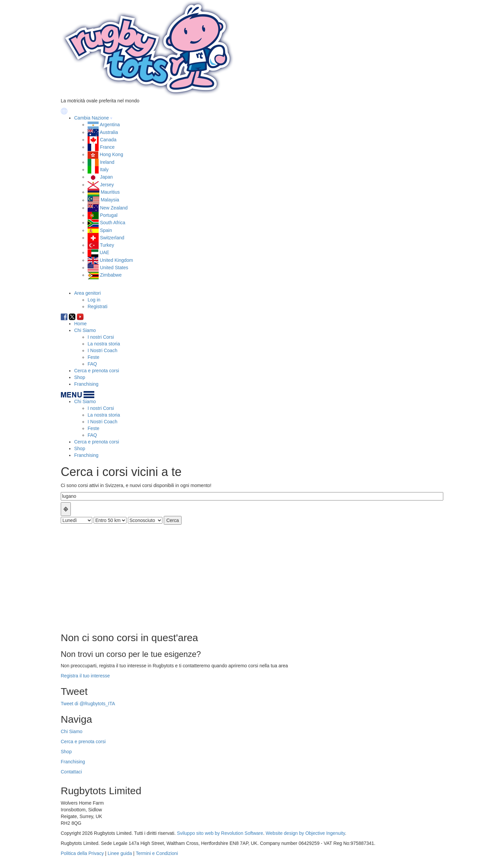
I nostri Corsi (101, 337)
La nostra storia (104, 344)
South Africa (113, 223)
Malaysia (110, 200)
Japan (106, 177)
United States (114, 268)
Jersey (107, 185)
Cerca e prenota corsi (97, 371)
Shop (80, 377)
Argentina (110, 125)
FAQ (92, 364)
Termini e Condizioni (157, 853)
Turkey (107, 245)
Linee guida (120, 853)
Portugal (109, 215)
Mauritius (110, 192)
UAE (105, 252)
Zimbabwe (111, 275)
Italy (104, 170)
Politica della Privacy (82, 853)
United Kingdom (116, 260)
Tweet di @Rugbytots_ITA (88, 704)
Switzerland (112, 238)
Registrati (97, 306)
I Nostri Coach (103, 350)
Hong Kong (111, 154)
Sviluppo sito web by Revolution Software (220, 833)
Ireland (107, 162)
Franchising (86, 384)
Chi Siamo (85, 330)
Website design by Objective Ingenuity (305, 833)
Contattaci (71, 772)
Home (80, 324)
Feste (93, 357)
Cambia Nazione (92, 118)
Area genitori (87, 293)
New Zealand (114, 208)
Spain (106, 230)
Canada (108, 140)
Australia (109, 132)
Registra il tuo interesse (85, 676)
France (107, 147)
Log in (94, 300)
